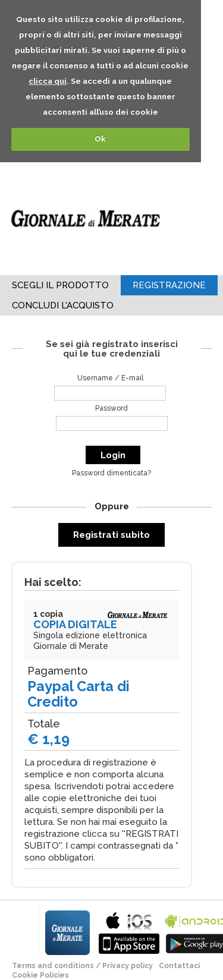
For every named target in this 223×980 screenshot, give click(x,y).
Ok (100, 139)
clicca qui (48, 81)
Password (111, 408)
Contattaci (179, 966)
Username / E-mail (110, 378)
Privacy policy (128, 966)
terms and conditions (53, 966)
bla (129, 932)
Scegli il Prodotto (60, 285)
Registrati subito (111, 535)
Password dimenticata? (111, 473)
